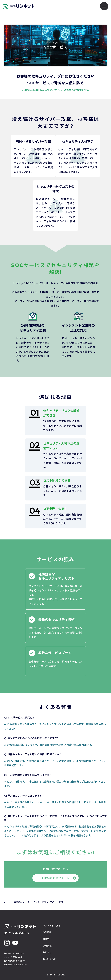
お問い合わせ (49, 959)
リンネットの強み (52, 926)
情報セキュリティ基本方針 (14, 953)
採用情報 (47, 946)
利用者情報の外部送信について (16, 965)
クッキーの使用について (13, 957)
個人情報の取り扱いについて (15, 961)
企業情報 (47, 932)
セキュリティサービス (37, 902)
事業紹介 (19, 902)
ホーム (7, 902)
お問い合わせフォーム (56, 878)
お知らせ (47, 953)
